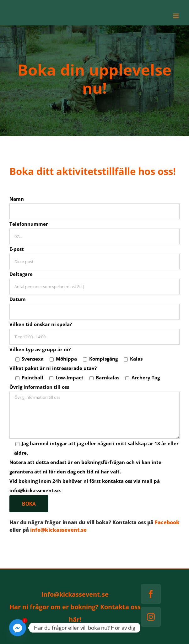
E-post (17, 249)
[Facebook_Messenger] (18, 628)
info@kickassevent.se (58, 530)
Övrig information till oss (39, 387)
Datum (18, 299)
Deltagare (21, 274)
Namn (17, 199)
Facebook (167, 522)
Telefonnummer (29, 224)
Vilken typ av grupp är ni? (40, 349)
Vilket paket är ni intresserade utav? (53, 368)
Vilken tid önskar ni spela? (41, 324)
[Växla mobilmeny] (176, 16)
